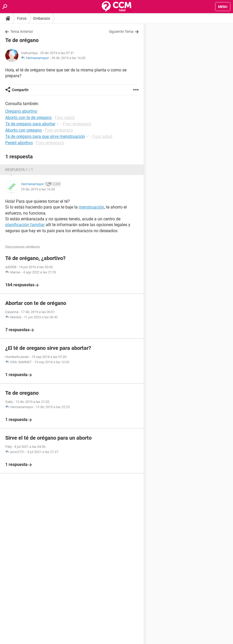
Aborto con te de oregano (28, 118)
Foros (22, 18)
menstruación (91, 207)
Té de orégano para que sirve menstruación (45, 136)
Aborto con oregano (23, 130)
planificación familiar (25, 225)
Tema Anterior (22, 32)
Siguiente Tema (121, 32)
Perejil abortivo (19, 143)
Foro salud (65, 118)
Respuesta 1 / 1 (19, 170)
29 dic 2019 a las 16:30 (68, 58)
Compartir (20, 90)
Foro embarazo (77, 124)
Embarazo (42, 18)
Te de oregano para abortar (30, 124)
